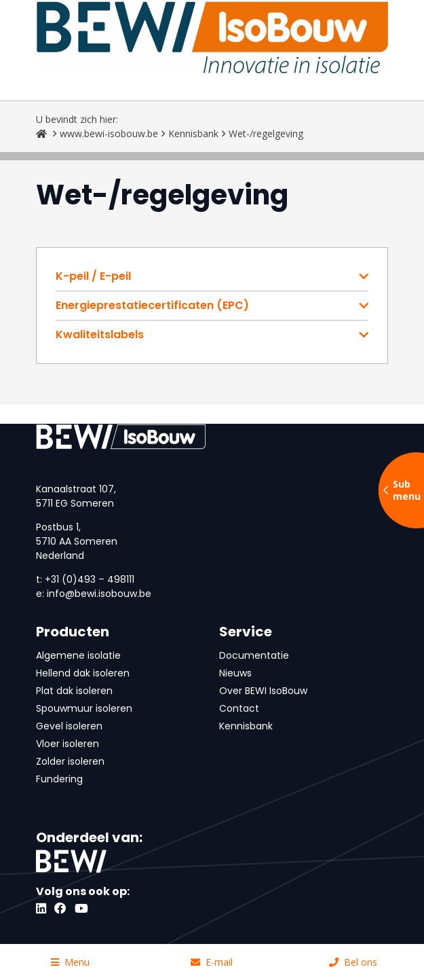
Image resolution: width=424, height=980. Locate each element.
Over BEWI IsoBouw (263, 691)
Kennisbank (193, 133)
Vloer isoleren (68, 744)
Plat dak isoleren (74, 691)
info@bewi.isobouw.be (99, 594)
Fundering (59, 779)
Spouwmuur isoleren (84, 708)
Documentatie (254, 655)
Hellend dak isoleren (83, 673)
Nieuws (235, 673)
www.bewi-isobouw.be (109, 133)
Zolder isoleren (70, 761)
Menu (70, 962)
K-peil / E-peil (93, 276)
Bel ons (353, 962)
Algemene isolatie (78, 655)
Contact (239, 708)
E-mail (212, 962)
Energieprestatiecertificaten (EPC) (152, 306)
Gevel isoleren (69, 726)
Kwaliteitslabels (100, 335)
